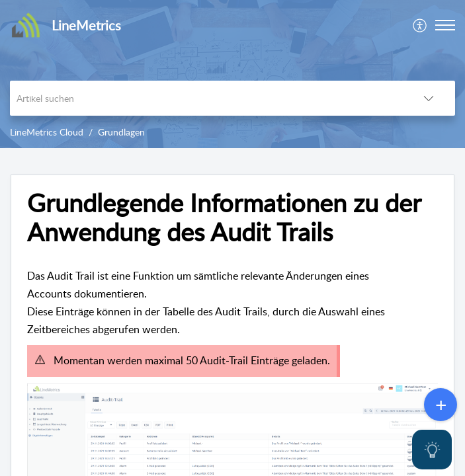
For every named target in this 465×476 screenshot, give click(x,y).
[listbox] (429, 98)
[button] (445, 25)
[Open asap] (432, 450)
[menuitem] (420, 25)
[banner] (232, 74)
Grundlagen (121, 132)
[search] (206, 98)
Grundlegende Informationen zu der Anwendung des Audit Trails (224, 218)
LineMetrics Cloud (47, 132)
